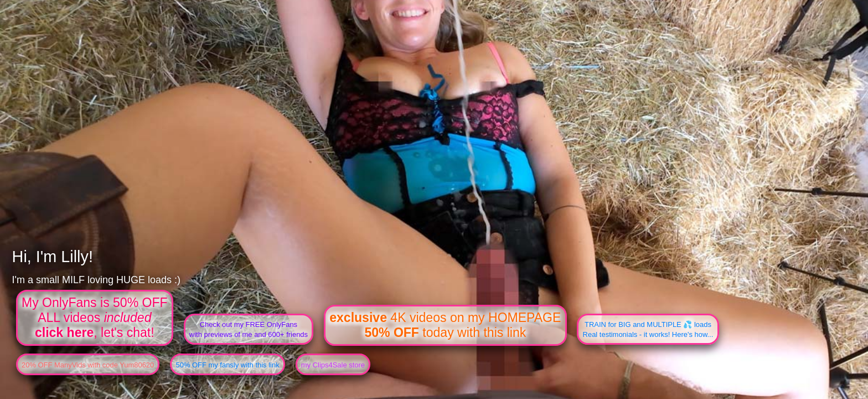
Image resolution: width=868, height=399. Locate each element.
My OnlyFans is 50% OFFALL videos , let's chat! (95, 318)
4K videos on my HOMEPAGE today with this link (445, 325)
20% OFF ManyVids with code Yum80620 (88, 365)
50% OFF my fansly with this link (227, 365)
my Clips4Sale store (333, 365)
